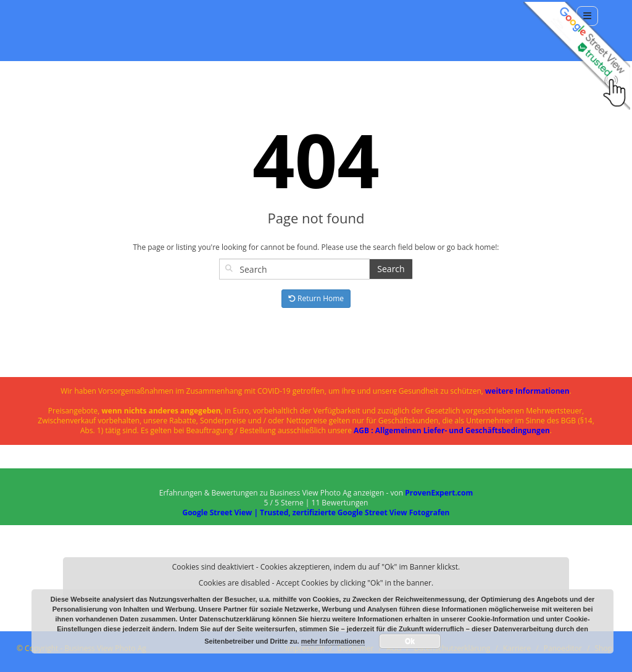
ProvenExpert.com (439, 493)
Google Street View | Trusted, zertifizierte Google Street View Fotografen (316, 512)
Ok (410, 641)
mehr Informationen (333, 641)
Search (391, 269)
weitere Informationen (527, 391)
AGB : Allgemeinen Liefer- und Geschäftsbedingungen (452, 430)
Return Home (316, 298)
